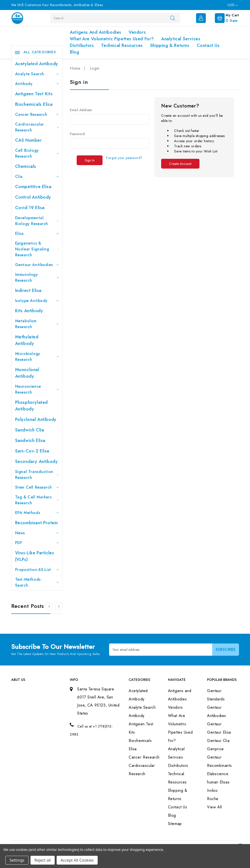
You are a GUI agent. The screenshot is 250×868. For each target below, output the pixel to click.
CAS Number (28, 140)
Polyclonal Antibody (36, 419)
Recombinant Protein (36, 523)
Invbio (212, 790)
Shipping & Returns (170, 45)
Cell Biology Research (37, 153)
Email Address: (81, 110)
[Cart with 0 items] (223, 18)
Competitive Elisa (33, 187)
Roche (213, 799)
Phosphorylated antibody (31, 406)
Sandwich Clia (30, 430)
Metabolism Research (37, 324)
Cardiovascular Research (37, 127)
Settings (17, 860)
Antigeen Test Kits (34, 94)
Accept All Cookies (77, 860)
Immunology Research (37, 277)
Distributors (82, 45)
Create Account (180, 164)
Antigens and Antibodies (96, 32)
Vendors (137, 32)
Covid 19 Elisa (30, 208)
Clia (37, 177)
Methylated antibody (27, 340)
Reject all (43, 860)
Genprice (215, 749)
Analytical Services (181, 39)
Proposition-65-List (37, 570)
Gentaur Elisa (219, 732)
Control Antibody (33, 197)
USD (233, 5)
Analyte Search (37, 74)
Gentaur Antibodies (37, 265)
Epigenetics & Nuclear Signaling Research (37, 249)
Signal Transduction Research (37, 475)
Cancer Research (37, 114)
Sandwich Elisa (30, 440)
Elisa (37, 233)
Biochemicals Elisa (34, 104)
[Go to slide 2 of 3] (59, 606)
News (37, 533)
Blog (74, 52)
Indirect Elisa (28, 290)
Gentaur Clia (218, 741)
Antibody (37, 84)
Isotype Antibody (37, 301)
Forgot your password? (124, 158)
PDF (37, 543)
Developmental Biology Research (37, 221)
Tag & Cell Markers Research (37, 500)
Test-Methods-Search (37, 582)
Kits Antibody (29, 311)
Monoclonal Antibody (27, 373)
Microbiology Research (37, 357)
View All (214, 807)
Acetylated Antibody (37, 64)
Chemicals (26, 166)
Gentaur (214, 724)
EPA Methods (37, 513)
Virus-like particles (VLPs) (35, 556)
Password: (78, 134)
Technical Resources (122, 45)
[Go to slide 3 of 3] (49, 606)
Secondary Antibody (36, 461)
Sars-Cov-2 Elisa (32, 451)
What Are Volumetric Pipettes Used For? (112, 39)
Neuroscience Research (37, 389)
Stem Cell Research (37, 487)
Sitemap (175, 824)
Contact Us (208, 45)
